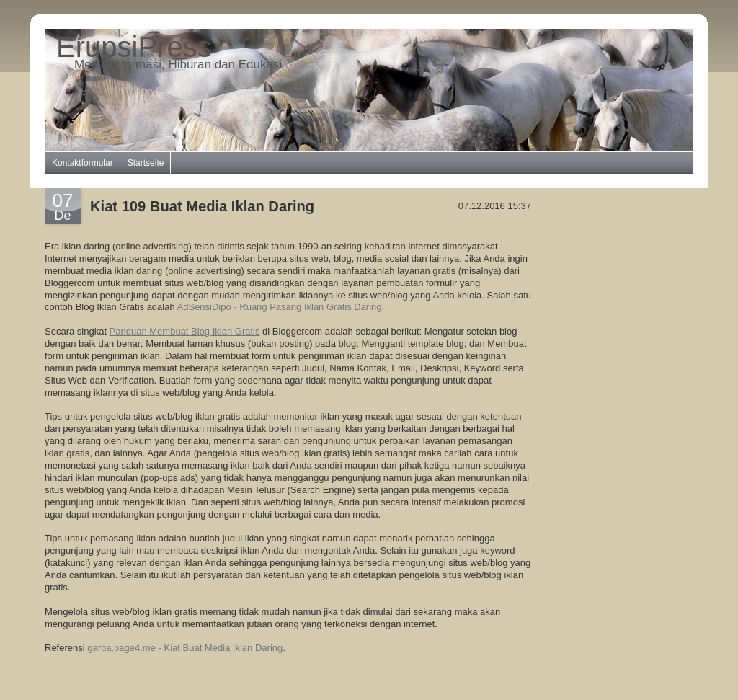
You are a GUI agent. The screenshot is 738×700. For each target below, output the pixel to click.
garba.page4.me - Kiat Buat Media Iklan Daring (185, 648)
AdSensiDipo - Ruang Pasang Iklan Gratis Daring (280, 307)
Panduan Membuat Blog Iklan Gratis (185, 331)
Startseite (146, 163)
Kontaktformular (83, 163)
